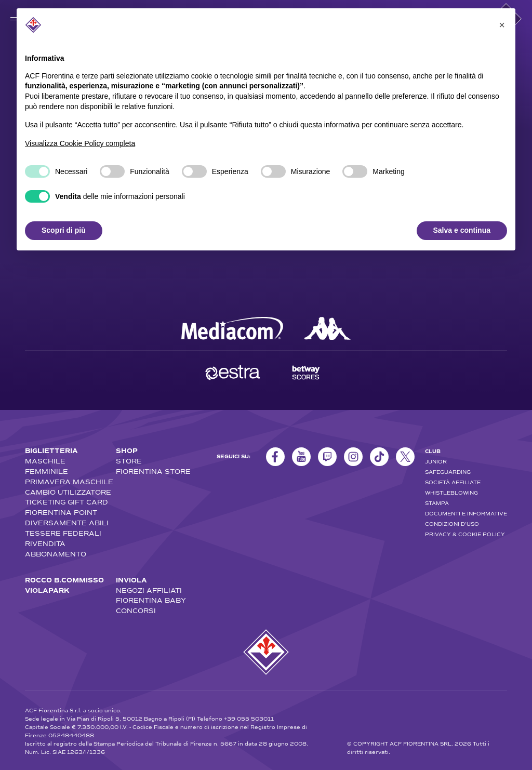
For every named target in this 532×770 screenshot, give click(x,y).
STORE (129, 461)
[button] (502, 25)
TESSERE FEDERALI (63, 534)
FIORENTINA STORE (153, 472)
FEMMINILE (46, 472)
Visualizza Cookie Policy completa (80, 143)
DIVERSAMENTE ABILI (67, 523)
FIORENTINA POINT (61, 513)
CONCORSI (136, 611)
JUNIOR (436, 462)
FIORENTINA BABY (151, 601)
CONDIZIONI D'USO (452, 524)
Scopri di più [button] (64, 230)
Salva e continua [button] (462, 230)
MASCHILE (45, 461)
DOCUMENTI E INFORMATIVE (466, 514)
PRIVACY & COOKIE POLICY (465, 534)
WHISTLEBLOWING (451, 493)
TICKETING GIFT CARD (66, 502)
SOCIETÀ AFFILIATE (453, 482)
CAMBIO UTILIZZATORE (68, 493)
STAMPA (437, 503)
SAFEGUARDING (448, 472)
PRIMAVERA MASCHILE (69, 482)
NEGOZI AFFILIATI (149, 591)
